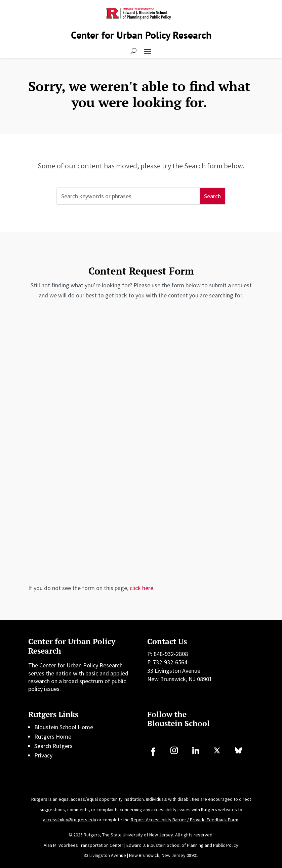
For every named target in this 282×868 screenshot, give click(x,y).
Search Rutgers (53, 746)
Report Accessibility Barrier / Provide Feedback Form (185, 820)
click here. (142, 588)
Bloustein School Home (64, 727)
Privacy (43, 755)
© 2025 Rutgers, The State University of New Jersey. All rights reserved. (141, 835)
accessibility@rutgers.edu (70, 820)
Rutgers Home (53, 736)
